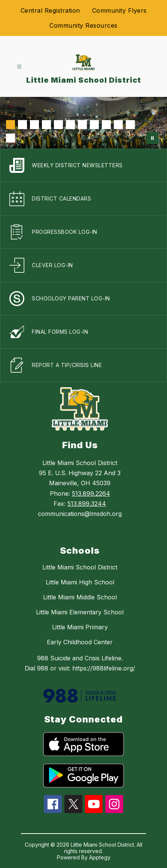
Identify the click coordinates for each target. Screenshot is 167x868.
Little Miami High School (80, 582)
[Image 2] (22, 125)
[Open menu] (19, 67)
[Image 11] (130, 125)
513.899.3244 (87, 504)
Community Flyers (119, 10)
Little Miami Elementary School (80, 612)
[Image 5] (58, 125)
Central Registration (50, 10)
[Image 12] (10, 138)
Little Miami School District (80, 567)
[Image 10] (118, 125)
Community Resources (83, 25)
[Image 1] (10, 125)
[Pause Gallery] (152, 138)
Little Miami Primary (80, 627)
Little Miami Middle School (80, 597)
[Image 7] (82, 125)
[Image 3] (34, 125)
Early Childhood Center (80, 642)
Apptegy (100, 857)
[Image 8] (94, 125)
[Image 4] (46, 125)
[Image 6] (70, 125)
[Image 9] (106, 125)
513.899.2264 (91, 493)
